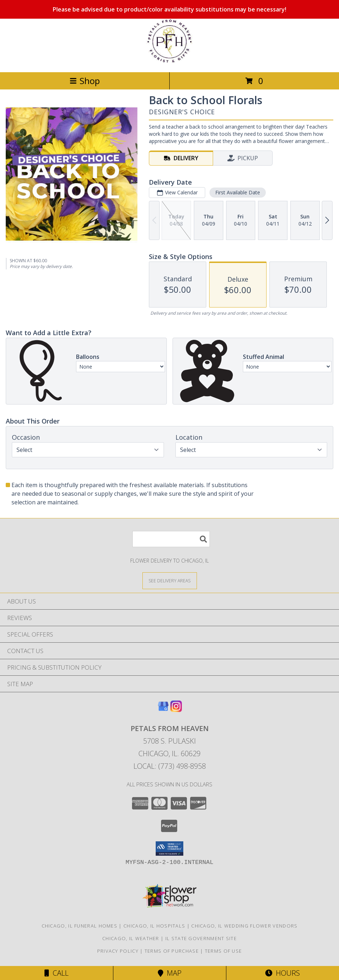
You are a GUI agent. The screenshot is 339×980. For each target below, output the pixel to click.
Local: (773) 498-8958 (170, 766)
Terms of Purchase (172, 951)
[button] (169, 849)
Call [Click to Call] (56, 973)
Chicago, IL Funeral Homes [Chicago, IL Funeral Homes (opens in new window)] (80, 926)
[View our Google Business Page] (163, 710)
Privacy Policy (118, 951)
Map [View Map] (170, 973)
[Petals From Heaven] (170, 62)
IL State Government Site (201, 938)
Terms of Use (223, 951)
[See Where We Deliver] (170, 580)
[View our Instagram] (176, 710)
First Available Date (238, 192)
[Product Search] (171, 539)
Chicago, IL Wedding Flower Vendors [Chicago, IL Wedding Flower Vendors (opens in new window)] (244, 926)
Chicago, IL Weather (131, 938)
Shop (85, 81)
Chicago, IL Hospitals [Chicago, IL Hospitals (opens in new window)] (154, 926)
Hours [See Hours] (282, 973)
